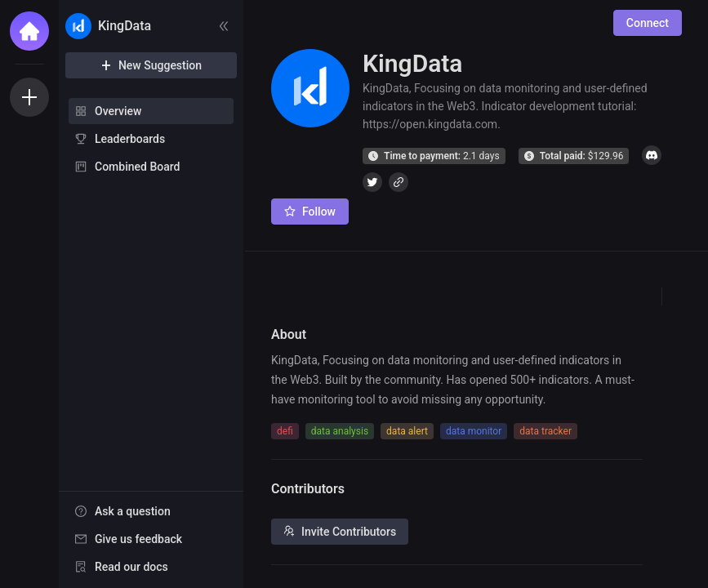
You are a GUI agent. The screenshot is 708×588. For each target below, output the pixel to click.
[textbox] (457, 380)
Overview (118, 111)
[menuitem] (151, 111)
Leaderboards (130, 139)
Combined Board (137, 167)
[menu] (151, 140)
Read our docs (131, 567)
